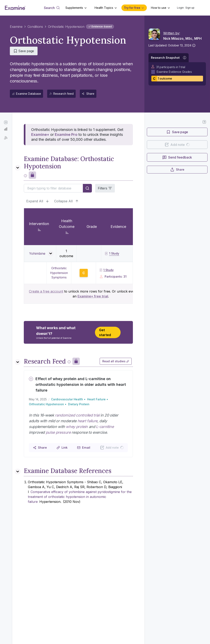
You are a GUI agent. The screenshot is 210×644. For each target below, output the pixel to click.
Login (180, 8)
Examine (16, 27)
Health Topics (104, 8)
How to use (159, 8)
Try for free (132, 8)
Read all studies (116, 361)
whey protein (77, 427)
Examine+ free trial (93, 296)
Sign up (190, 8)
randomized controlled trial (77, 415)
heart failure (87, 421)
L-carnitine (105, 427)
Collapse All (66, 201)
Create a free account (46, 291)
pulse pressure (58, 432)
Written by (171, 33)
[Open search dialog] (52, 8)
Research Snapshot (165, 58)
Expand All (38, 201)
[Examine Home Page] (15, 8)
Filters (105, 188)
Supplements (74, 8)
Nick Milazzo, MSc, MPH (182, 38)
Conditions (35, 27)
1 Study (106, 270)
